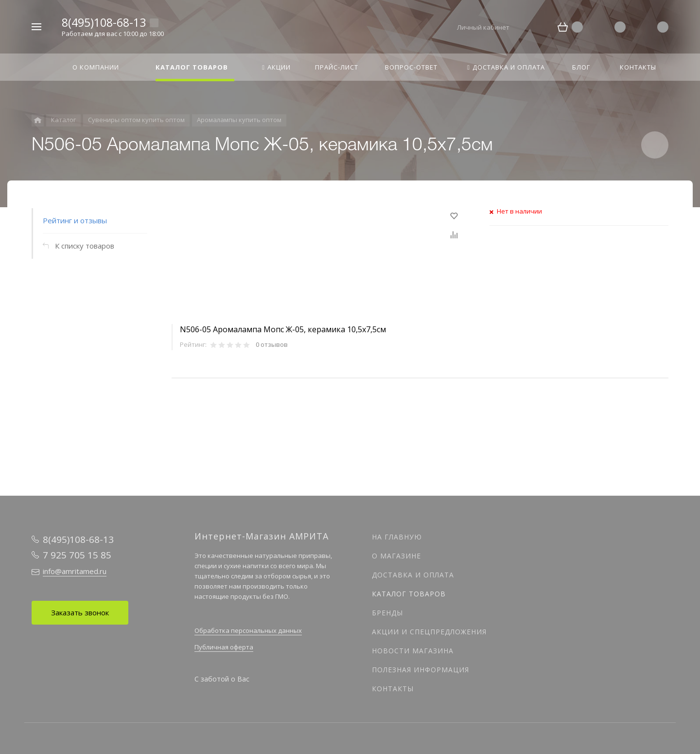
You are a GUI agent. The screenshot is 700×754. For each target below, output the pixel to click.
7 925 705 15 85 (77, 555)
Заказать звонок (80, 612)
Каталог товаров (409, 594)
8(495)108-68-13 (104, 22)
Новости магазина (413, 651)
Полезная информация (420, 670)
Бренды (387, 613)
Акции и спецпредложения (429, 632)
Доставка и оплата (413, 575)
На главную (397, 537)
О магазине (396, 556)
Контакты (393, 689)
